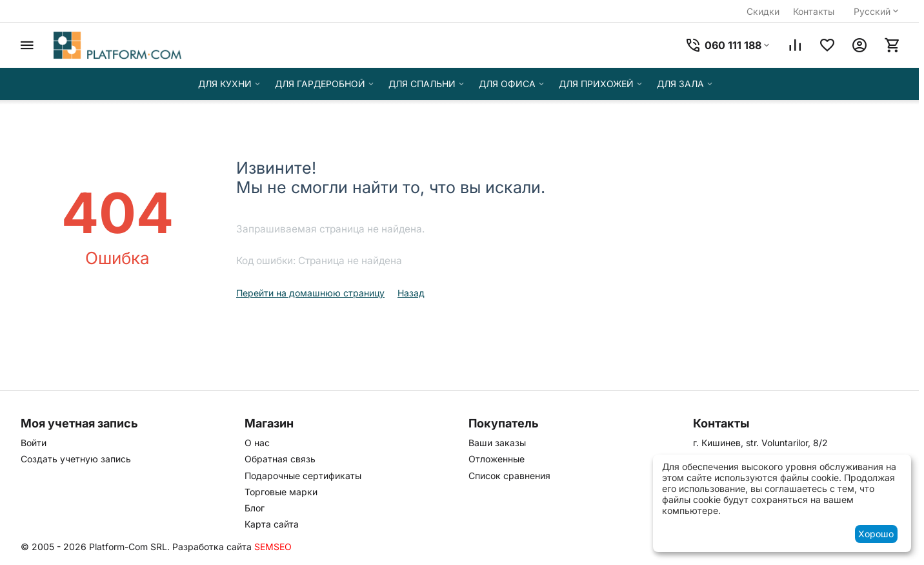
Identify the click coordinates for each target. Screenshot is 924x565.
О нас (257, 443)
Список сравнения (509, 476)
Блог (255, 508)
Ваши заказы (497, 443)
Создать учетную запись (76, 459)
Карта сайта (272, 524)
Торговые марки (281, 492)
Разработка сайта (212, 547)
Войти (34, 443)
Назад (411, 293)
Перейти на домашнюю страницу (310, 293)
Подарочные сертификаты (303, 476)
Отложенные (497, 459)
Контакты (814, 11)
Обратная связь (280, 459)
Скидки (763, 11)
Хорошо (876, 534)
